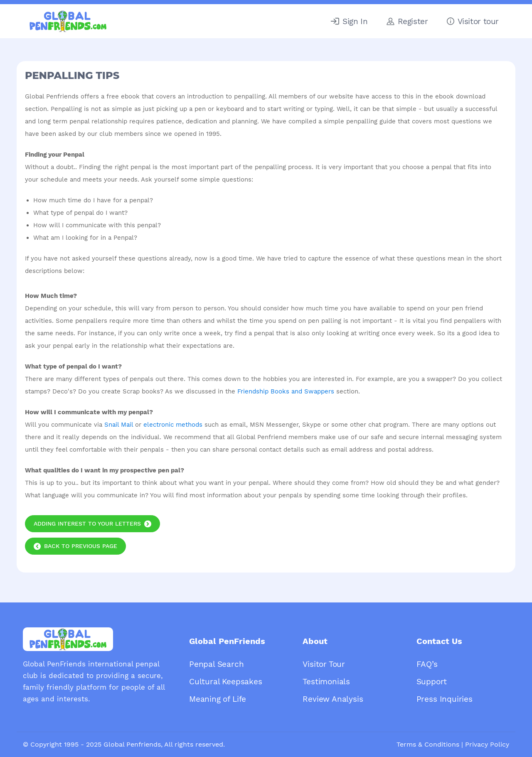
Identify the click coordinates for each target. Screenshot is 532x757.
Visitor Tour (324, 664)
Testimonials (326, 682)
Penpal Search (217, 664)
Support (432, 682)
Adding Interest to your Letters (87, 524)
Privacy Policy (487, 744)
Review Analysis (333, 699)
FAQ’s (427, 664)
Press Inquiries (445, 699)
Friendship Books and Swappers (286, 391)
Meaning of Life (218, 699)
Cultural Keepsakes (226, 682)
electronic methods (173, 425)
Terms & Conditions (428, 744)
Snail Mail (119, 425)
